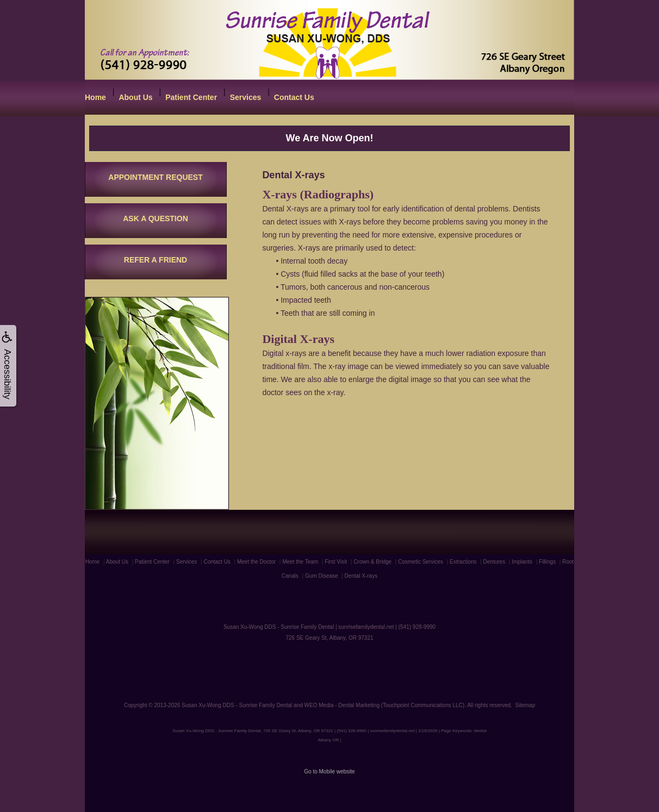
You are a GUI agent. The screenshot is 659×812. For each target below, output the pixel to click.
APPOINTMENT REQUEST (155, 177)
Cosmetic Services (421, 562)
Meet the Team (300, 562)
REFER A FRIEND (156, 260)
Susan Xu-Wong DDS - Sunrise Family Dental (237, 705)
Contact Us (294, 97)
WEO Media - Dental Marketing (342, 705)
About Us (135, 97)
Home (95, 97)
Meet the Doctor (256, 562)
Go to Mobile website (329, 772)
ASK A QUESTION (156, 218)
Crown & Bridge (372, 562)
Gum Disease (322, 576)
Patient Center (191, 97)
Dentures (495, 562)
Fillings (547, 562)
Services (246, 97)
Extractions (463, 562)
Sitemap (526, 705)
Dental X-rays (361, 576)
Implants (522, 562)
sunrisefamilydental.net (366, 627)
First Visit (336, 562)
